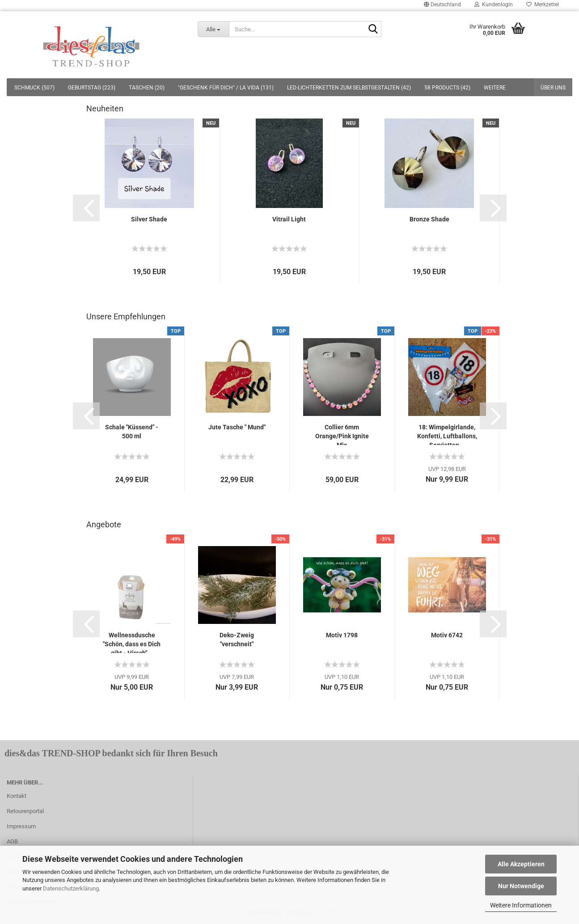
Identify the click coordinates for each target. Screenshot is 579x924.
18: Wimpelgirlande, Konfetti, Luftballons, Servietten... (447, 434)
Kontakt (17, 796)
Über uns (553, 88)
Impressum (21, 826)
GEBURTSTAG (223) (92, 88)
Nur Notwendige (521, 886)
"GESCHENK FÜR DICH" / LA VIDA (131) (226, 88)
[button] (86, 208)
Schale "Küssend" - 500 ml (132, 432)
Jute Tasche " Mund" (237, 427)
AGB (12, 841)
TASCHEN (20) (147, 88)
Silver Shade (149, 219)
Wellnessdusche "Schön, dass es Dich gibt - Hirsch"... (132, 642)
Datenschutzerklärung (71, 888)
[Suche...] (213, 29)
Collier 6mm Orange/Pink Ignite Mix (342, 434)
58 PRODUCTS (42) (447, 88)
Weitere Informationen (521, 905)
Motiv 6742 (447, 635)
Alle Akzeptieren (521, 864)
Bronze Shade (429, 219)
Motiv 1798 (342, 635)
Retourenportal (25, 811)
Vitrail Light (289, 219)
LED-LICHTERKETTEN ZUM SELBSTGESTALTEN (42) (349, 88)
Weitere (495, 88)
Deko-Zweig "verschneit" (237, 640)
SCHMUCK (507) (34, 88)
